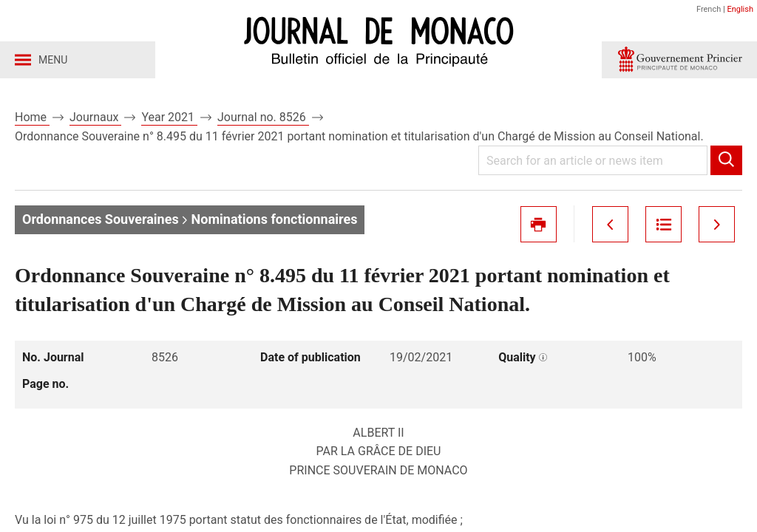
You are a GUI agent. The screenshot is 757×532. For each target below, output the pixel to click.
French (709, 9)
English (740, 9)
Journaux (95, 117)
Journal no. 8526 (263, 117)
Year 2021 (169, 117)
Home (32, 117)
